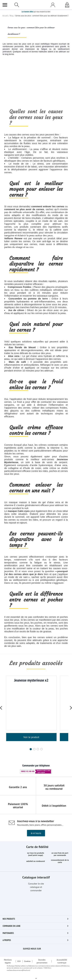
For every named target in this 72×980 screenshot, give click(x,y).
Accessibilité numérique (62, 965)
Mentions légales (8, 965)
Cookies (28, 965)
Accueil (5, 84)
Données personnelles (42, 965)
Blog (11, 84)
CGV (19, 965)
